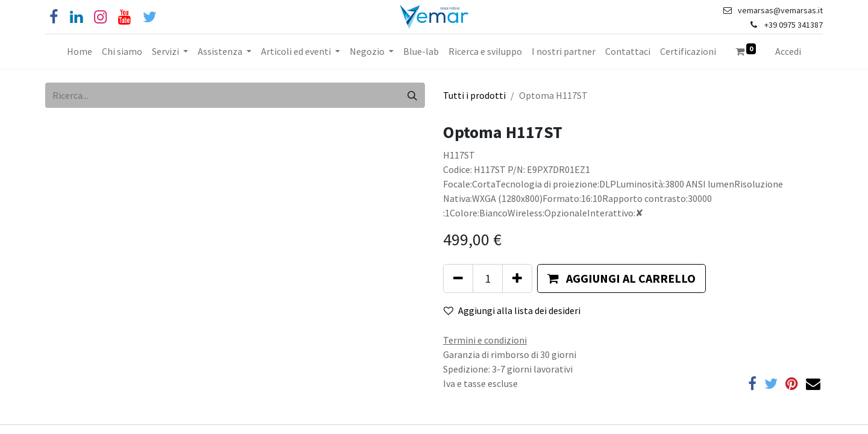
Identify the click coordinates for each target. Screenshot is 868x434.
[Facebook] (54, 17)
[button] (621, 278)
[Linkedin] (76, 17)
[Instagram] (100, 17)
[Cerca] (412, 95)
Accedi (788, 51)
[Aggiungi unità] (517, 278)
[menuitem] (80, 51)
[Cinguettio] (150, 17)
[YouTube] (124, 17)
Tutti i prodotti (474, 95)
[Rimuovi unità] (458, 278)
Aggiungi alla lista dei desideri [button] (512, 310)
